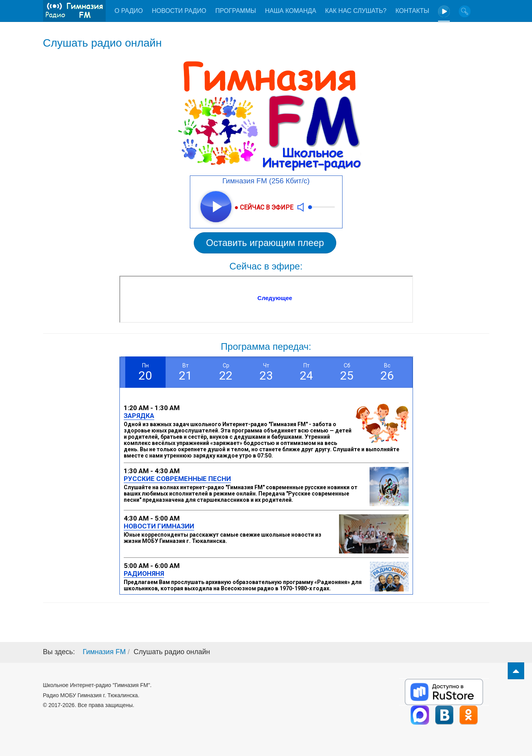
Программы (236, 11)
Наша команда (291, 11)
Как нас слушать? (356, 11)
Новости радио (179, 11)
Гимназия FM (104, 652)
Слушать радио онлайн (103, 43)
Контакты (412, 11)
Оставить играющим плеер (265, 243)
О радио (129, 11)
